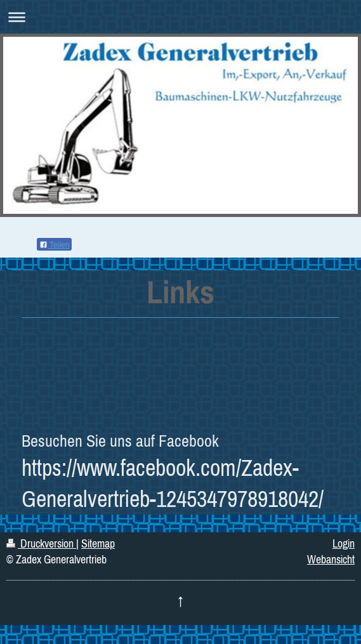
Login (344, 543)
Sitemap (98, 543)
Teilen (54, 245)
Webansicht (331, 559)
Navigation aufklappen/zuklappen (180, 17)
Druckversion (41, 543)
